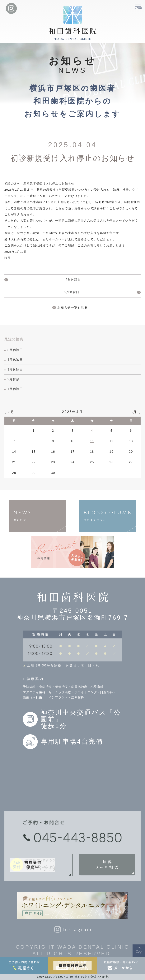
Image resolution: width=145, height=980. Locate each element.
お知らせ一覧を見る (72, 308)
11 (92, 441)
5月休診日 (72, 292)
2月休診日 (15, 379)
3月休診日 (15, 369)
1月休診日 (15, 389)
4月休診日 (73, 279)
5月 (134, 412)
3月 (11, 412)
